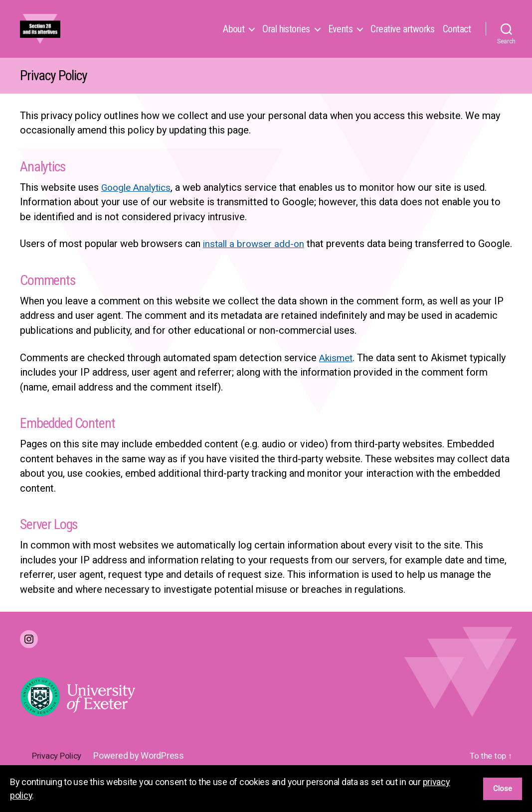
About (234, 39)
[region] (266, 789)
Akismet (337, 392)
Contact (457, 39)
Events (341, 39)
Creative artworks (403, 39)
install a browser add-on (256, 264)
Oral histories (286, 39)
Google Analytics (138, 207)
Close (503, 789)
